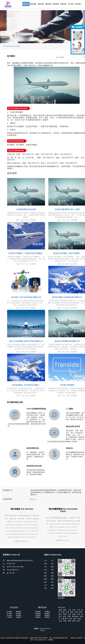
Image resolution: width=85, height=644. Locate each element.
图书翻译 (19, 615)
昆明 (74, 621)
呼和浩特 (75, 616)
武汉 (67, 612)
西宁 (75, 619)
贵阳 (69, 621)
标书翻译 (19, 613)
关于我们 (71, 4)
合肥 (65, 621)
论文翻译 (9, 615)
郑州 (76, 612)
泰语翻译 (38, 617)
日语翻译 (47, 612)
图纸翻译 (19, 612)
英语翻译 (38, 612)
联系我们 (78, 4)
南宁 (60, 614)
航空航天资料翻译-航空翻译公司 (67, 341)
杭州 (63, 612)
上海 (69, 610)
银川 (80, 619)
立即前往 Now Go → (22, 541)
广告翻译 (9, 617)
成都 (60, 610)
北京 (74, 610)
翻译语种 (41, 4)
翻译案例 (56, 4)
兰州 (71, 619)
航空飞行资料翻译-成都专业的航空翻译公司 (26, 341)
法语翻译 (38, 615)
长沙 (69, 614)
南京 (72, 612)
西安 (65, 614)
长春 (65, 616)
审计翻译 (9, 613)
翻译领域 (48, 4)
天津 (78, 614)
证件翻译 (9, 612)
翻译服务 (33, 4)
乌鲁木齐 (65, 619)
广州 (78, 610)
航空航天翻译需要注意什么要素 (67, 209)
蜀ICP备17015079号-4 (45, 629)
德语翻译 (47, 613)
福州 (74, 614)
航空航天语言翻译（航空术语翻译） (67, 253)
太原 (60, 621)
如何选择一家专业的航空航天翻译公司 (26, 297)
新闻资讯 (63, 4)
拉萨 (78, 621)
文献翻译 (19, 617)
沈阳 (69, 616)
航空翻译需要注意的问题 (26, 209)
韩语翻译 (38, 613)
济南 (81, 612)
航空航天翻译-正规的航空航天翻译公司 (67, 297)
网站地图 (42, 631)
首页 (5, 46)
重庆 (65, 610)
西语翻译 (47, 617)
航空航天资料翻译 (67, 385)
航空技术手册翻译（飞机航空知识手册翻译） (26, 253)
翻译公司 (26, 4)
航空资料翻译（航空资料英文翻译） (26, 385)
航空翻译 (17, 46)
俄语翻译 (47, 615)
